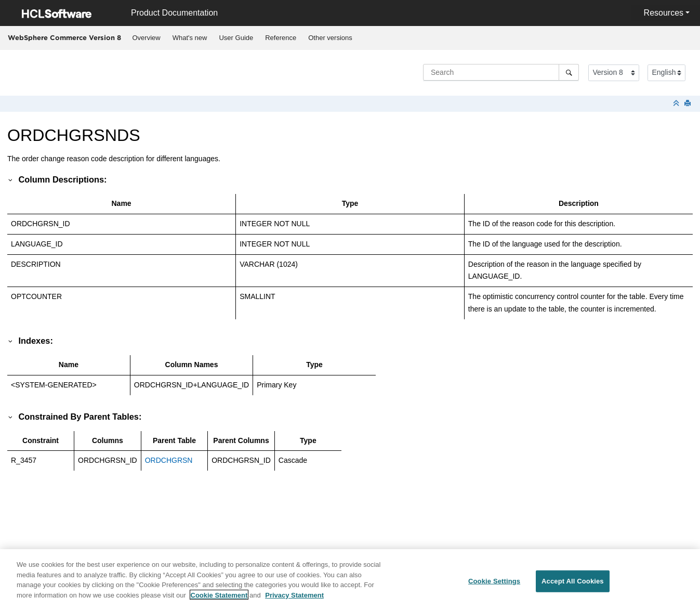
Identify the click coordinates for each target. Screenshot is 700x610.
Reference (281, 38)
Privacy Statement (294, 599)
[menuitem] (146, 38)
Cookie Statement (219, 599)
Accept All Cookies (573, 585)
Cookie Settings (494, 585)
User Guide (236, 38)
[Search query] (501, 72)
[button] (11, 179)
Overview (147, 38)
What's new (190, 38)
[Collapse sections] (677, 104)
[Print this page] (689, 104)
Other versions (330, 38)
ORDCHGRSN (169, 460)
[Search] (569, 72)
